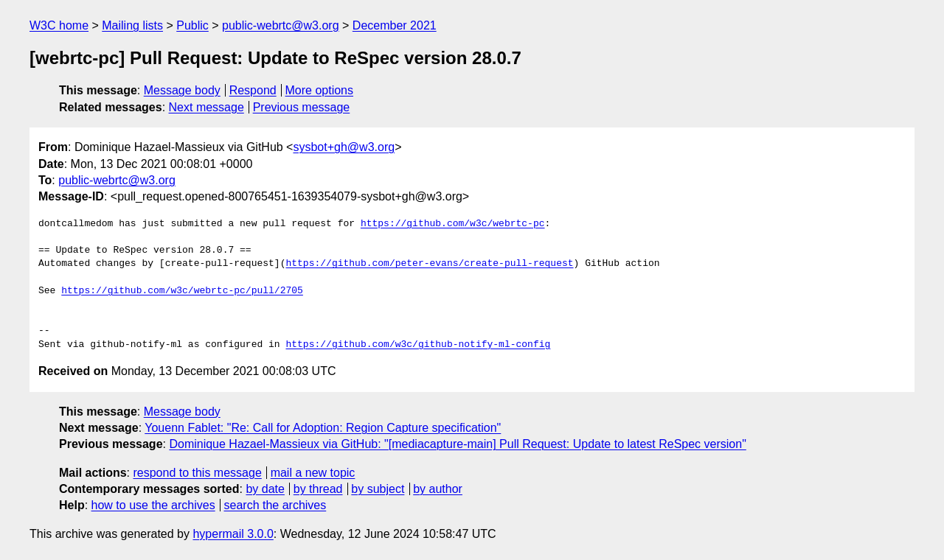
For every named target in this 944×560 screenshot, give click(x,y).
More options (320, 90)
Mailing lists (132, 25)
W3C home (59, 25)
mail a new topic (313, 473)
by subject (378, 489)
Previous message (302, 107)
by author (438, 489)
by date (265, 489)
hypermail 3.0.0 (233, 534)
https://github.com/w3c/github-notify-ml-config (418, 345)
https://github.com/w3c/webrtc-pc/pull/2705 (182, 291)
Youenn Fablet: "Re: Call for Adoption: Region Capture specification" (323, 428)
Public (192, 25)
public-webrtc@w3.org (281, 25)
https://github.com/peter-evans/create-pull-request (429, 264)
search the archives (275, 505)
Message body (182, 90)
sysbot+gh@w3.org (344, 147)
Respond (253, 90)
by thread (318, 489)
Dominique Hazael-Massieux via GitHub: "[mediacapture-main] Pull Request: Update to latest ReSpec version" (457, 444)
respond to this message (197, 473)
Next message (206, 107)
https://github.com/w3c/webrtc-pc (453, 224)
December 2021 (395, 25)
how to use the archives (153, 505)
